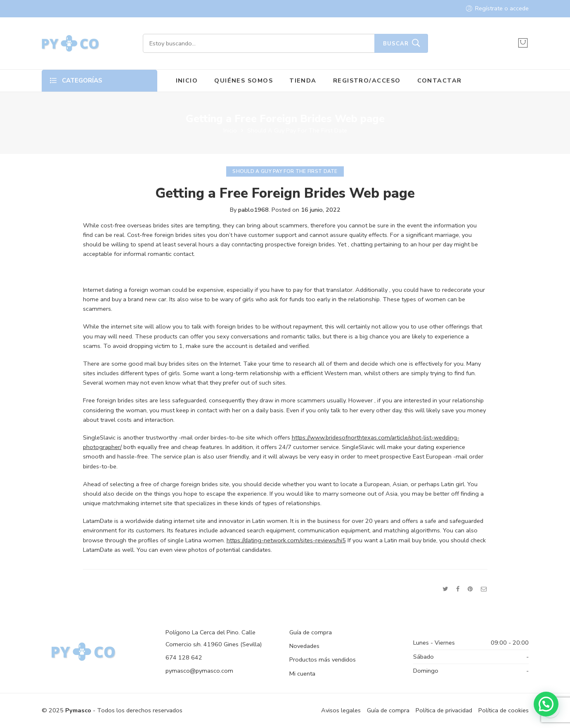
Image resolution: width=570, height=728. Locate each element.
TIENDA (303, 80)
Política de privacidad (444, 710)
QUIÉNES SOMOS (244, 80)
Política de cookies (504, 710)
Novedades (304, 646)
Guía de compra (311, 632)
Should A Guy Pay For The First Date (297, 130)
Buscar (396, 44)
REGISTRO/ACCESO (367, 80)
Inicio (230, 130)
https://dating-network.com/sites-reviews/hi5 (286, 540)
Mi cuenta (302, 674)
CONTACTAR (440, 80)
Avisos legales (341, 710)
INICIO (187, 80)
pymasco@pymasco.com (199, 671)
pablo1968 (253, 210)
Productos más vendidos (323, 659)
